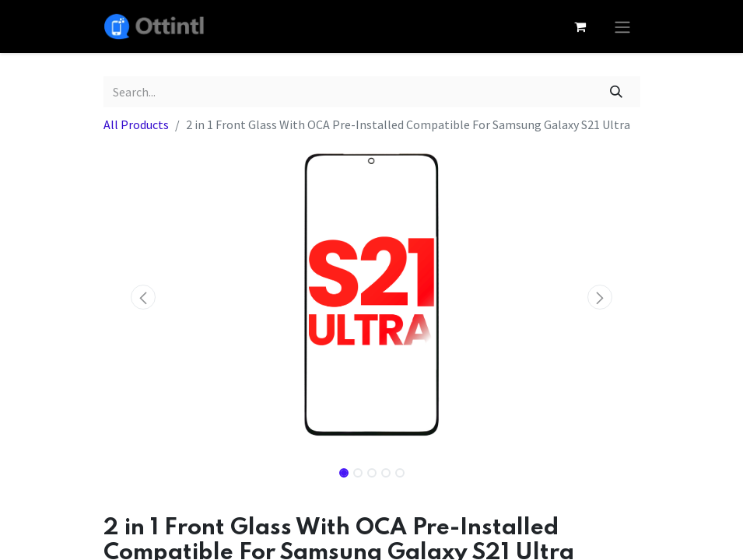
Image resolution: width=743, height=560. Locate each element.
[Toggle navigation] (622, 26)
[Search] (616, 92)
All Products (136, 124)
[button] (144, 297)
